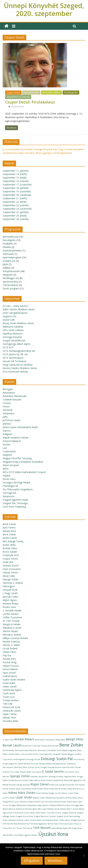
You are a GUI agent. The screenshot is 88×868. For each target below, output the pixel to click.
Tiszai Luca (9, 697)
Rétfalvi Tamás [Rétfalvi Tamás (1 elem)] (53, 809)
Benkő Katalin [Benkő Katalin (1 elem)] (9, 750)
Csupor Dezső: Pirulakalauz (30, 102)
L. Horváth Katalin (12, 610)
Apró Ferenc (9, 528)
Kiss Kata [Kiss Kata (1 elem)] (26, 785)
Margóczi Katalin (12, 624)
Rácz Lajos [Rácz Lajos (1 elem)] (42, 809)
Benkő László (10, 538)
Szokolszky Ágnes (12, 690)
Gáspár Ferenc (10, 572)
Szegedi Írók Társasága (15, 503)
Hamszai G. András (13, 583)
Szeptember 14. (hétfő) (15, 174)
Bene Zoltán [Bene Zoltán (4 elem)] (71, 745)
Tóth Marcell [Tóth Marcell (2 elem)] (42, 828)
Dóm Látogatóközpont (15, 313)
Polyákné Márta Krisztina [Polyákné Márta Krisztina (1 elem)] (60, 805)
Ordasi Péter (9, 652)
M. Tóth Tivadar (11, 621)
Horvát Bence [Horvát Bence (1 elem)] (14, 780)
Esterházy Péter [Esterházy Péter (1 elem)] (21, 767)
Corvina (7, 403)
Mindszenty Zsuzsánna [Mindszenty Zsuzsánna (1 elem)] (55, 798)
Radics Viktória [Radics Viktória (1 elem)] (9, 809)
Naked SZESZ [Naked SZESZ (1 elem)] (35, 802)
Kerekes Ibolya (10, 604)
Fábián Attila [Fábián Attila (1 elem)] (26, 772)
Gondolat (8, 410)
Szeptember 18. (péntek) (16, 188)
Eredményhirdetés (12, 250)
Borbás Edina (10, 548)
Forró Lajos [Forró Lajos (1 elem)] (15, 772)
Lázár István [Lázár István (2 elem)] (24, 797)
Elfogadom (32, 861)
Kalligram (8, 434)
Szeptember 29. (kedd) (15, 216)
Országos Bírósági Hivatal (16, 482)
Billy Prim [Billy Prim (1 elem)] (33, 750)
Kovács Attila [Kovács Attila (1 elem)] (43, 789)
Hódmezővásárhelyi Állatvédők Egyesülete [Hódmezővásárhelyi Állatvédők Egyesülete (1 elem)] (64, 780)
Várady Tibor (9, 718)
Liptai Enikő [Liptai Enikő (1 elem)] (73, 793)
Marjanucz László (12, 628)
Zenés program (11, 288)
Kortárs (7, 444)
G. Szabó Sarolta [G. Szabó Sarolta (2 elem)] (53, 771)
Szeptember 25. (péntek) (16, 212)
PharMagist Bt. (71, 93)
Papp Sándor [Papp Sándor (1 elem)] (43, 805)
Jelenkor (7, 424)
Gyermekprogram (12, 257)
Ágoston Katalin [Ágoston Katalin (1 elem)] (31, 835)
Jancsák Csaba (10, 597)
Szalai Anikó (9, 683)
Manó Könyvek (11, 465)
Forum (6, 406)
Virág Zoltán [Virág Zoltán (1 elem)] (77, 828)
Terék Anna (9, 693)
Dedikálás (8, 244)
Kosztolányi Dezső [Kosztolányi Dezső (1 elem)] (29, 789)
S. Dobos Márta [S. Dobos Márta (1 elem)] (78, 809)
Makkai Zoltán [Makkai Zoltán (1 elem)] (39, 798)
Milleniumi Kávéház (13, 327)
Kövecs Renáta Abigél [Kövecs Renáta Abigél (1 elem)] (45, 793)
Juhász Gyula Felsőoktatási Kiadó (20, 427)
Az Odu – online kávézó (15, 306)
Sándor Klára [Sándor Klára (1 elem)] (53, 824)
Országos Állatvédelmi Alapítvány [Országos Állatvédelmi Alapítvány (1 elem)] (23, 805)
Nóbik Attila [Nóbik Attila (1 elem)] (72, 802)
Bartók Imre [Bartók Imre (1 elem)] (28, 746)
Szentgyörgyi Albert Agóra (17, 344)
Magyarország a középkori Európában (23, 462)
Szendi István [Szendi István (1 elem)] (36, 820)
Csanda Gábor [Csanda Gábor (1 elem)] (14, 754)
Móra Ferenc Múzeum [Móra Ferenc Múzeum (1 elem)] (18, 802)
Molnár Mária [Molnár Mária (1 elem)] (72, 798)
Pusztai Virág (9, 662)
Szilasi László (10, 686)
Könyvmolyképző (12, 441)
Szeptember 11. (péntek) (16, 171)
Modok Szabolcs (11, 642)
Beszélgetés (9, 240)
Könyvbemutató (31, 93)
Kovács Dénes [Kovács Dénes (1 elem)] (55, 789)
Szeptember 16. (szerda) (16, 181)
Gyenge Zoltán (10, 579)
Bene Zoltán (9, 534)
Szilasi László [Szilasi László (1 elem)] (65, 820)
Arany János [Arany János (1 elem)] (50, 740)
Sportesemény (10, 282)
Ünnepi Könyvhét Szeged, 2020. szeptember (44, 9)
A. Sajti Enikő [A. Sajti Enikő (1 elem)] (8, 740)
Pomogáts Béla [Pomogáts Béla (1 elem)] (77, 805)
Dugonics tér (9, 316)
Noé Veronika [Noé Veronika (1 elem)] (47, 802)
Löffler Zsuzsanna (12, 617)
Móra (6, 469)
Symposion (9, 496)
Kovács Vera (9, 607)
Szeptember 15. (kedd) (15, 178)
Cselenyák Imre (11, 555)
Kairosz (7, 431)
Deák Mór (8, 562)
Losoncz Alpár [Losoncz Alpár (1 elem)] (9, 798)
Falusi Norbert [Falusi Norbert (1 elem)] (68, 767)
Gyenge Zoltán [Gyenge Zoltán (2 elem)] (20, 776)
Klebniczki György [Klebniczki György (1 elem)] (57, 785)
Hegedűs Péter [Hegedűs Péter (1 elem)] (70, 777)
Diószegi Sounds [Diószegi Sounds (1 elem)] (33, 759)
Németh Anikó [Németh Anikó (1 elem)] (60, 802)
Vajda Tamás (10, 714)
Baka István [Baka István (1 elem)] (61, 740)
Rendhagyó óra (11, 278)
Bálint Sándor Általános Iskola (19, 309)
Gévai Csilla (9, 576)
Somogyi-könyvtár (12, 337)
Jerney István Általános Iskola (18, 323)
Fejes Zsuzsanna (12, 569)
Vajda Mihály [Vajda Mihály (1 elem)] (57, 828)
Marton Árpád (10, 631)
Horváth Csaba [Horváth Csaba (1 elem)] (27, 780)
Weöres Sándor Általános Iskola (20, 368)
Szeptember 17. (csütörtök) (17, 185)
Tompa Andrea (11, 700)
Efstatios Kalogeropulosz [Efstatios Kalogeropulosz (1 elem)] (56, 764)
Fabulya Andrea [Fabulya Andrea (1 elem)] (55, 767)
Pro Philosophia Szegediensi (18, 489)
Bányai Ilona (9, 531)
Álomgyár (8, 389)
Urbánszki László (12, 711)
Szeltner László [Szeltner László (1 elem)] (23, 820)
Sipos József (9, 673)
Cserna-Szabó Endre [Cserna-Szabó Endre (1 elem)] (30, 754)
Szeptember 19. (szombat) (17, 191)
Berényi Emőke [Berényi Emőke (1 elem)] (22, 750)
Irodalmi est (9, 261)
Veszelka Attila (10, 721)
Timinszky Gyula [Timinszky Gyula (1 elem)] (66, 824)
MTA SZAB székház (52, 93)
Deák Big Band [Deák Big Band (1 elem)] (20, 759)
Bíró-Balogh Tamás (13, 541)
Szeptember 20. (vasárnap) (17, 195)
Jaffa (5, 417)
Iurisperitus (9, 413)
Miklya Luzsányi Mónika (15, 638)
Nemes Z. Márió (11, 645)
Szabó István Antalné (14, 680)
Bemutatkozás (10, 237)
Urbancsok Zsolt (11, 707)
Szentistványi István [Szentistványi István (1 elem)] (50, 820)
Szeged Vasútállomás (14, 340)
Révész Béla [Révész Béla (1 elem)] (65, 809)
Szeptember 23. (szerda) (18, 97)
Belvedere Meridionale (15, 396)
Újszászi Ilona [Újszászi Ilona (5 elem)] (53, 834)
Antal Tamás (9, 524)
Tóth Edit (8, 704)
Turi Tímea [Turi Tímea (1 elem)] (17, 828)
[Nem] (84, 856)
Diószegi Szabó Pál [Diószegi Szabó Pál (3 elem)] (57, 759)
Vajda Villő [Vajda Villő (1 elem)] (67, 828)
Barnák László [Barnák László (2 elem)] (12, 745)
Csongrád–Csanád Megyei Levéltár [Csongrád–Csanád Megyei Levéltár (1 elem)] (67, 754)
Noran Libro (9, 479)
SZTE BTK (8, 347)
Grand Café (9, 320)
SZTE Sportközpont (13, 358)
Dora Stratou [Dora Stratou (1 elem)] (79, 759)
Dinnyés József (11, 566)
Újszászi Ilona (18, 107)
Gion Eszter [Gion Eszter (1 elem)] (69, 772)
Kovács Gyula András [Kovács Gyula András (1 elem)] (70, 789)
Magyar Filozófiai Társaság (17, 458)
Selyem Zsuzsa (11, 666)
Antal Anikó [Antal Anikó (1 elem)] (40, 740)
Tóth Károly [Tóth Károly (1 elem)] (27, 828)
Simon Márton (10, 669)
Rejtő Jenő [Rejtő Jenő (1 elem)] (20, 809)
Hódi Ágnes (9, 586)
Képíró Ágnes (10, 600)
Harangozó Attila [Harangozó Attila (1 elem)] (56, 777)
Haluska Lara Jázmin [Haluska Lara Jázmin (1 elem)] (39, 777)
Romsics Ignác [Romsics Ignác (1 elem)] (31, 809)
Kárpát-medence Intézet (16, 438)
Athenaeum (9, 393)
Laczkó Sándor (11, 614)
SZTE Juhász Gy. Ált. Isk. (15, 354)
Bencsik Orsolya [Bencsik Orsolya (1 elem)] (40, 746)
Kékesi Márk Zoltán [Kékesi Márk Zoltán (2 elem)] (22, 793)
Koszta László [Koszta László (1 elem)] (15, 789)
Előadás (7, 247)
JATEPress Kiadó (11, 420)
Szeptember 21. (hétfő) (15, 198)
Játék (5, 264)
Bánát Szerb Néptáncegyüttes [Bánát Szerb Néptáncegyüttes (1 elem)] (64, 750)
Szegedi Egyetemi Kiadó (15, 500)
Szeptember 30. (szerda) (16, 219)
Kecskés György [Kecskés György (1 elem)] (15, 785)
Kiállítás (7, 268)
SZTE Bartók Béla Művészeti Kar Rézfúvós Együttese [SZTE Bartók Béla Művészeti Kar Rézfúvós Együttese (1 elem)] (25, 824)
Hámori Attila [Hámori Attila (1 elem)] (40, 780)
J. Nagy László (10, 593)
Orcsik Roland (10, 648)
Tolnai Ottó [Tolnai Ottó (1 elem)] (7, 828)
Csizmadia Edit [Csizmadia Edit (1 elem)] (45, 754)
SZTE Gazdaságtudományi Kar (19, 351)
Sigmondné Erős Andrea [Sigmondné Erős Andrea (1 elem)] (13, 813)
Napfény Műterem (13, 334)
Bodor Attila (9, 545)
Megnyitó (8, 275)
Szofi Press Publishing (14, 507)
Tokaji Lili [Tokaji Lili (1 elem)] (77, 824)
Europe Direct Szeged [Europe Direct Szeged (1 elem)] (38, 767)
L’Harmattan (9, 451)
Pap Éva (7, 655)
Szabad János (10, 676)
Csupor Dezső (13, 93)
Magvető (7, 455)
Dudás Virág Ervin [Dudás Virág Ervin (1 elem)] (10, 764)
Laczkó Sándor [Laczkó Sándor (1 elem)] (61, 793)
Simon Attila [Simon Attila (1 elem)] (29, 813)
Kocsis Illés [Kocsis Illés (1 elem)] (70, 785)
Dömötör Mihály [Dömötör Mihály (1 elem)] (38, 764)
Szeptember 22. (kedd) (15, 202)
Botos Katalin (10, 552)
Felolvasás (8, 254)
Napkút (7, 476)
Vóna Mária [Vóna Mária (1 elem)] (19, 835)
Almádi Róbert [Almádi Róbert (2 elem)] (24, 739)
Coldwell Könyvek (12, 400)
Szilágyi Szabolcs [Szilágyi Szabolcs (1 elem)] (78, 820)
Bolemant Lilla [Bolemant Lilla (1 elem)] (44, 750)
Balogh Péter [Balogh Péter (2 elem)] (75, 739)
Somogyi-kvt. (10, 493)
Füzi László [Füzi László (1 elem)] (36, 772)
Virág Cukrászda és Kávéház (18, 365)
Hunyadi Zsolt (10, 590)
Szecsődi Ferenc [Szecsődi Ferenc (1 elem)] (54, 813)
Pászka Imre (9, 659)
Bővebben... (56, 861)
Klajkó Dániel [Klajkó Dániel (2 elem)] (40, 784)
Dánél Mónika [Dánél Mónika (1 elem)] (24, 764)
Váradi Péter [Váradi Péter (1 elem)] (8, 835)
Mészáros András (12, 635)
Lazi (5, 448)
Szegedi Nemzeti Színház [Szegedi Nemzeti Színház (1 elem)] (45, 816)
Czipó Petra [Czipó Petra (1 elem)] (8, 759)
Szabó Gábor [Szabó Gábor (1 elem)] (41, 813)
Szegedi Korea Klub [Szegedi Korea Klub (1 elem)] (25, 816)
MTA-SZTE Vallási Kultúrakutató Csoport (24, 472)
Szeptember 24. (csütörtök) (17, 209)
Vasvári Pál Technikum (15, 361)
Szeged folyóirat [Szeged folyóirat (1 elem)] (69, 813)
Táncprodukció (11, 285)
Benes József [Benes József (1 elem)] (53, 746)
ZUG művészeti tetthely (15, 372)
